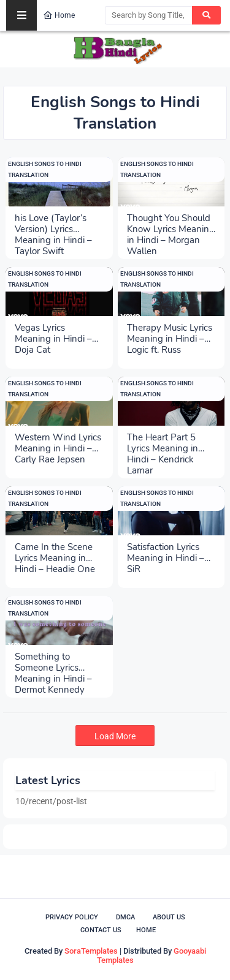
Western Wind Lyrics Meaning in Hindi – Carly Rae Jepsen (58, 443)
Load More (115, 736)
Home (59, 15)
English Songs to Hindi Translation (45, 169)
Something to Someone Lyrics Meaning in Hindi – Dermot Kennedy (53, 662)
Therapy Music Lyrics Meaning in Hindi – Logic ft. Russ (170, 333)
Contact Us (101, 930)
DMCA (125, 917)
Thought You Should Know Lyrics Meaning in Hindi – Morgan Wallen (171, 224)
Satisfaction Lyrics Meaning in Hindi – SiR (166, 552)
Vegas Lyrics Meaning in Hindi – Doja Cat (53, 333)
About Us (169, 917)
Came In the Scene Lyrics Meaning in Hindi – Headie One (55, 552)
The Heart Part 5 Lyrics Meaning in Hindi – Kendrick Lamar (163, 443)
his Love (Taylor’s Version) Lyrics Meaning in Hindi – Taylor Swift (53, 224)
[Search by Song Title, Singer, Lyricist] (148, 15)
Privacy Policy (72, 917)
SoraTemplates (91, 951)
